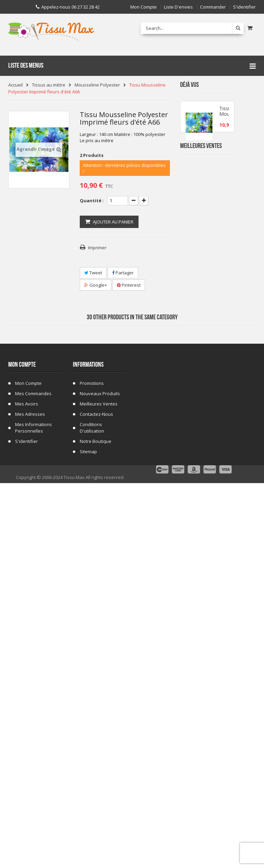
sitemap (88, 825)
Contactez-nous (96, 788)
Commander (213, 7)
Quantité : (92, 201)
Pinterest (129, 285)
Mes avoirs (27, 778)
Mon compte (144, 7)
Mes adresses (30, 788)
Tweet (93, 273)
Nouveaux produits (100, 767)
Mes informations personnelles (34, 802)
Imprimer (97, 248)
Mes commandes (33, 767)
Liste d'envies (178, 7)
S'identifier (244, 7)
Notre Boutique (96, 815)
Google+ (96, 285)
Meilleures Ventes (201, 163)
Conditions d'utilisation (92, 802)
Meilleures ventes (99, 778)
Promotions (92, 757)
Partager (123, 273)
